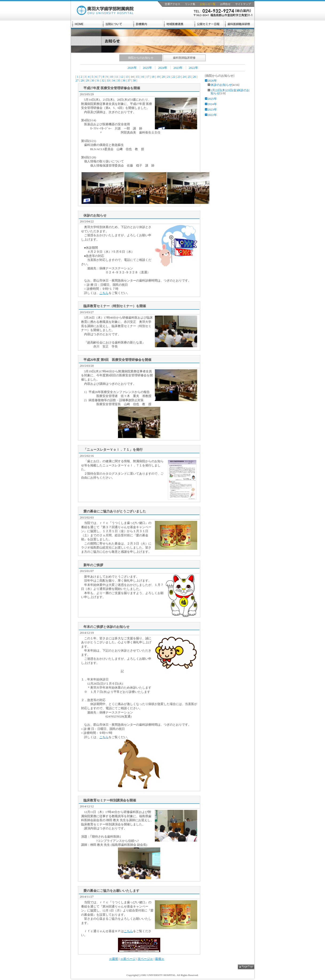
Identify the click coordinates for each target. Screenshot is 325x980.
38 (134, 80)
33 (108, 80)
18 (153, 77)
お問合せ (225, 4)
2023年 (178, 68)
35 (119, 80)
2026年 (132, 68)
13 (127, 77)
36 (124, 80)
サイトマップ (243, 4)
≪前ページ (128, 959)
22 (174, 77)
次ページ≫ (145, 959)
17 (148, 77)
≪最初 (114, 959)
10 (112, 77)
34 (114, 80)
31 (98, 80)
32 (103, 80)
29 (87, 80)
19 (158, 77)
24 (184, 77)
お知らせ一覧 (208, 4)
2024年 (163, 68)
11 (117, 77)
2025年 (147, 68)
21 (168, 77)
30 (93, 80)
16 (143, 77)
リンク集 (190, 4)
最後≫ (160, 959)
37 (129, 80)
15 (137, 77)
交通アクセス (172, 4)
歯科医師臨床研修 (184, 58)
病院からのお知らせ (141, 58)
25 (189, 77)
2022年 (194, 68)
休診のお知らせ (221, 85)
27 (78, 80)
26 (195, 77)
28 (82, 80)
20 (163, 77)
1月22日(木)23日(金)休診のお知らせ (230, 92)
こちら (104, 293)
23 (179, 77)
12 (122, 77)
